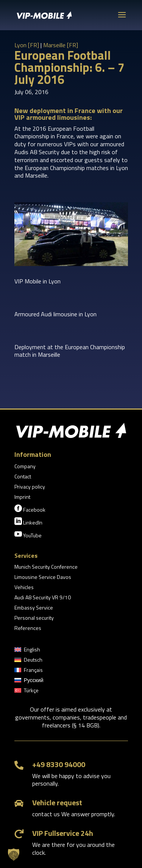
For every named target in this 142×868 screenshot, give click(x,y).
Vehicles (24, 588)
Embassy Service (34, 608)
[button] (14, 854)
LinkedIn (28, 522)
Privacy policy (30, 487)
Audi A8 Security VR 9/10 (43, 598)
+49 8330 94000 (59, 764)
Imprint (22, 497)
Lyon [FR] (27, 45)
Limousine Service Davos (43, 578)
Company (25, 467)
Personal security (34, 618)
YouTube (28, 535)
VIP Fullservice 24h (63, 833)
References (28, 629)
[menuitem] (27, 651)
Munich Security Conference (46, 567)
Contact (23, 477)
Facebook (30, 509)
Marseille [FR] (61, 45)
